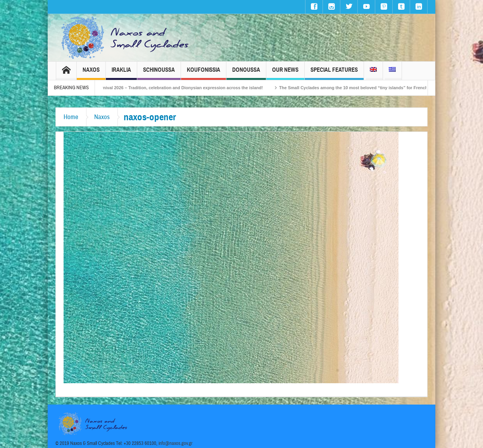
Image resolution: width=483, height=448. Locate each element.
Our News (285, 73)
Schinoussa (159, 73)
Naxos (91, 73)
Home (71, 117)
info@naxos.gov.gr (176, 443)
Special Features (334, 73)
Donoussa (246, 73)
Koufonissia (204, 73)
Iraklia (121, 73)
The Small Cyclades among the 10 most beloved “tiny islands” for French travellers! (370, 88)
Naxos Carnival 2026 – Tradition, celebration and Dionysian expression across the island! (178, 88)
